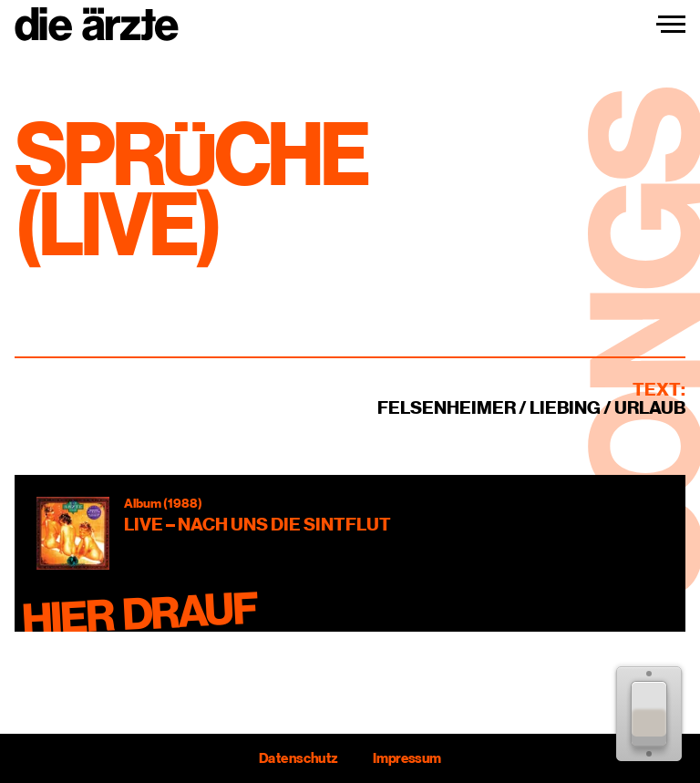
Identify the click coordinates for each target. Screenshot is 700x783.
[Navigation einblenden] (671, 25)
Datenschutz (298, 758)
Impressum (407, 758)
